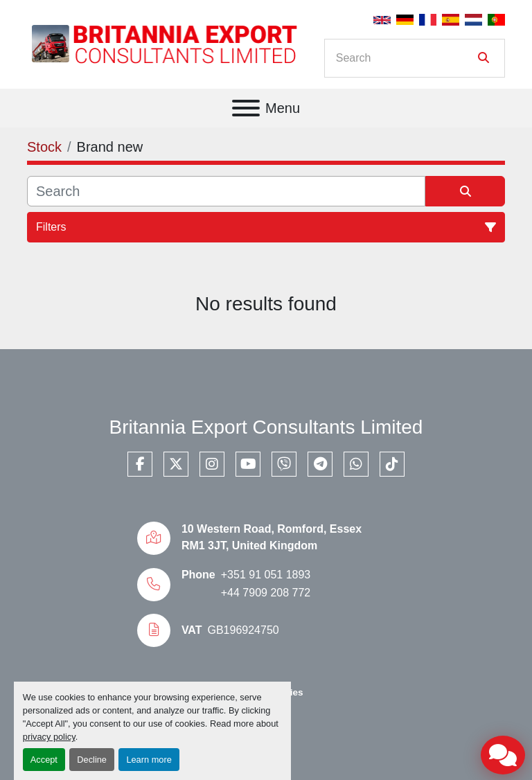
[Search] (405, 58)
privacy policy (49, 737)
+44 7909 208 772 (266, 593)
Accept (44, 760)
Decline (92, 760)
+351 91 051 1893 (266, 575)
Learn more (149, 760)
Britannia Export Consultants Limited (266, 427)
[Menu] (246, 108)
